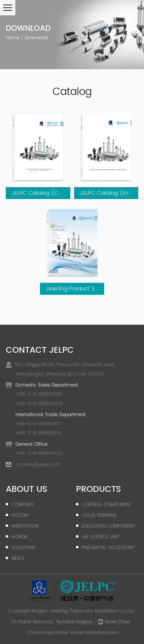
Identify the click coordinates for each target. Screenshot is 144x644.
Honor (19, 537)
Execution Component (108, 526)
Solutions (23, 548)
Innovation (25, 526)
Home (12, 38)
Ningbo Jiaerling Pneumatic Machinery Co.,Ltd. (83, 611)
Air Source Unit (100, 537)
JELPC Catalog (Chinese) (45, 193)
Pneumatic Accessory (108, 548)
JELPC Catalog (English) (112, 193)
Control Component (107, 505)
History (20, 515)
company (22, 505)
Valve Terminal (99, 515)
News (18, 559)
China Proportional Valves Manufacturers (72, 633)
